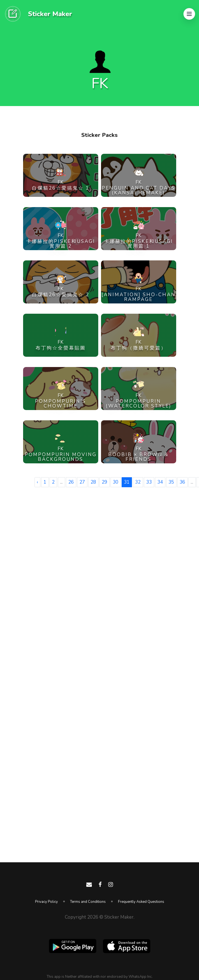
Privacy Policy (46, 902)
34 (160, 482)
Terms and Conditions (88, 902)
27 (82, 482)
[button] (189, 14)
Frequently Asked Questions (141, 902)
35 (171, 482)
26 (71, 482)
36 (182, 482)
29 (104, 482)
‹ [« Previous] (37, 482)
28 (93, 482)
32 (138, 482)
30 (116, 482)
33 (149, 482)
